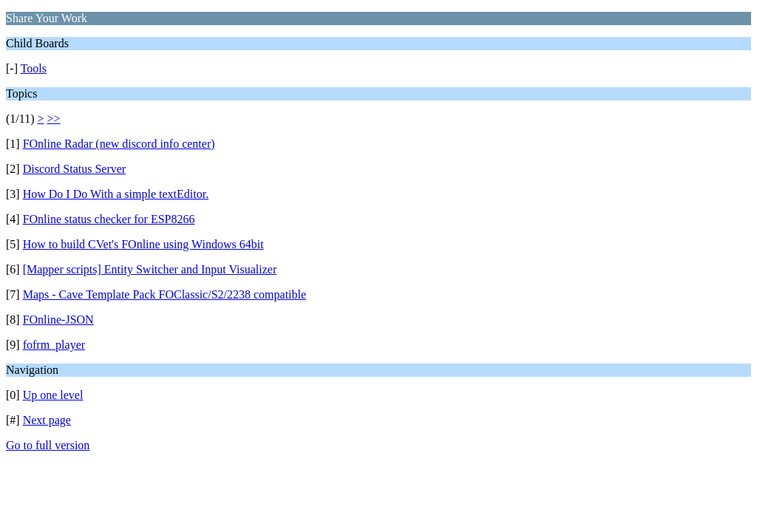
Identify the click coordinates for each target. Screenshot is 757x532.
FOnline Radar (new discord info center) (119, 144)
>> (54, 119)
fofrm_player (54, 345)
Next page (47, 420)
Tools (34, 68)
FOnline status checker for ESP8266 (109, 219)
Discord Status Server (75, 169)
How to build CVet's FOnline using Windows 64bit (143, 244)
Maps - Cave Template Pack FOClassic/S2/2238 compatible (164, 294)
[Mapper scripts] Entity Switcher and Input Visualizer (150, 269)
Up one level (53, 395)
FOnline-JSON (58, 320)
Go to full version (48, 445)
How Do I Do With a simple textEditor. (116, 194)
